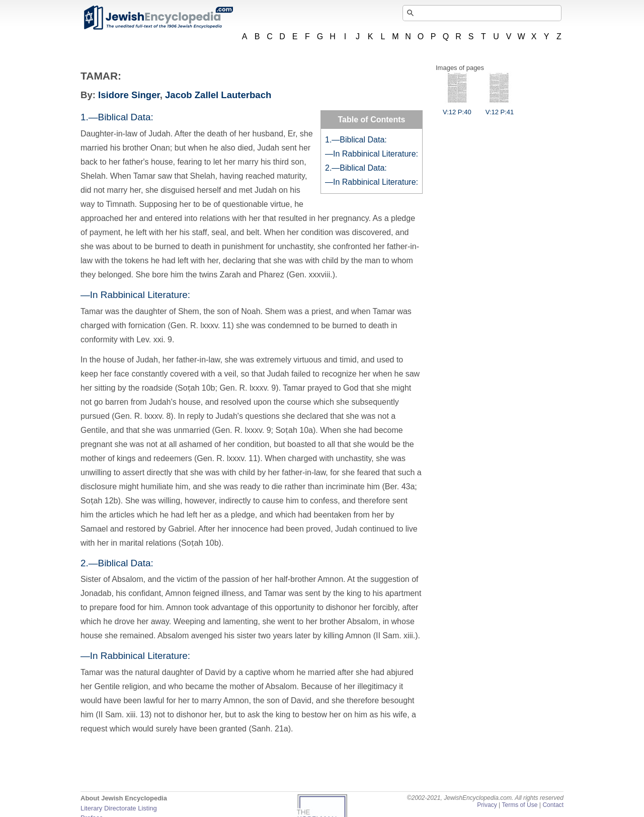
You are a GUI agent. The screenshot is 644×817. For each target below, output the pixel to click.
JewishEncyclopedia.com (158, 18)
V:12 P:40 (457, 108)
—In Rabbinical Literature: (372, 154)
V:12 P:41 (500, 108)
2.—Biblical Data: (356, 168)
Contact (553, 805)
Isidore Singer (129, 95)
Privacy (487, 805)
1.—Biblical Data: (356, 140)
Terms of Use (519, 805)
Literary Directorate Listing (119, 808)
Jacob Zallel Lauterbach (218, 95)
